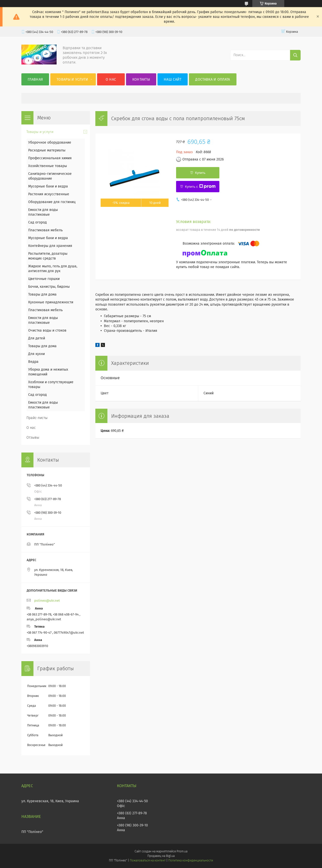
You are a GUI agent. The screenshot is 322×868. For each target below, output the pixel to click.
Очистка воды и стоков (47, 330)
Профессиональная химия (50, 158)
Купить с (200, 186)
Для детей (37, 338)
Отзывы (33, 438)
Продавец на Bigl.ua (161, 856)
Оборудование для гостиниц (52, 202)
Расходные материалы (47, 150)
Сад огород (37, 222)
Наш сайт (173, 79)
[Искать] (295, 55)
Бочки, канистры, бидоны (49, 287)
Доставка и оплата (213, 79)
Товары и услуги (72, 79)
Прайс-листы (37, 418)
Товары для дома (42, 294)
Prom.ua (182, 851)
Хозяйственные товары (48, 166)
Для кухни (36, 354)
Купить (200, 173)
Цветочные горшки (44, 279)
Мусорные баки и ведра (48, 186)
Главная (35, 79)
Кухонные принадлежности (51, 302)
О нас (111, 79)
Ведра (33, 362)
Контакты (141, 79)
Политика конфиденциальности (191, 860)
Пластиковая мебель (45, 230)
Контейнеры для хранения (50, 246)
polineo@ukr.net (47, 601)
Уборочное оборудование (50, 142)
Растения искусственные (49, 194)
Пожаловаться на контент (148, 860)
